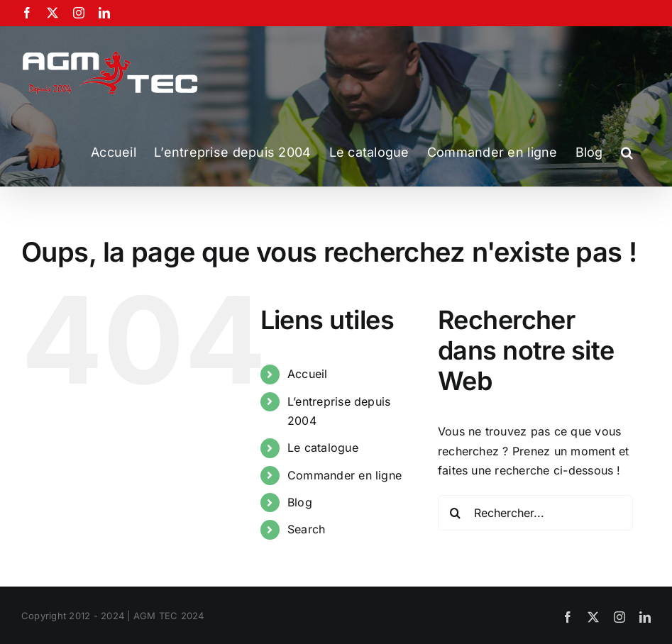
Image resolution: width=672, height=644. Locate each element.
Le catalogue (323, 448)
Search (306, 529)
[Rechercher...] (536, 513)
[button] (627, 152)
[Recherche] (456, 513)
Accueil (308, 374)
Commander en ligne (345, 475)
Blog (300, 502)
